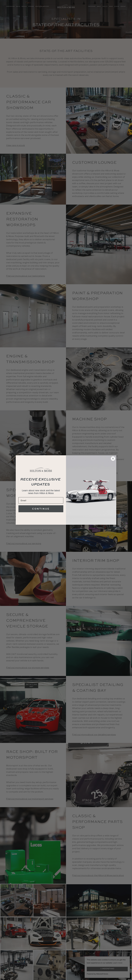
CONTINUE (41, 509)
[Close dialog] (113, 459)
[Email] (41, 500)
